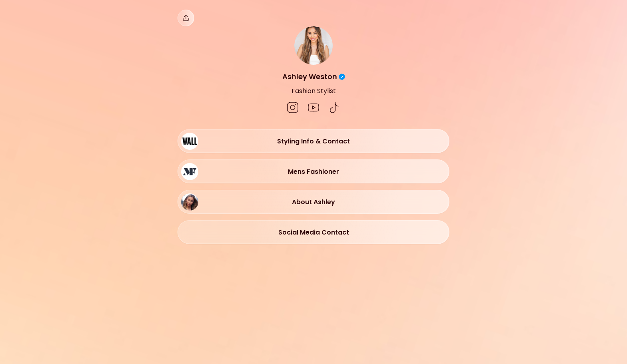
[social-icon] (293, 108)
